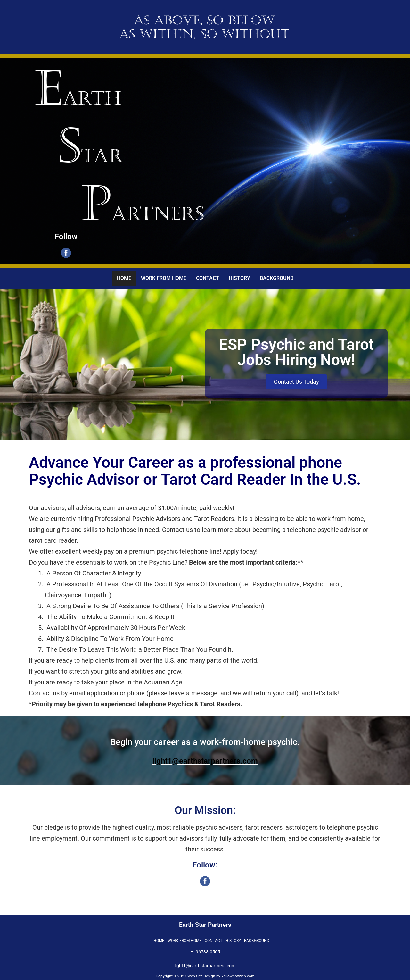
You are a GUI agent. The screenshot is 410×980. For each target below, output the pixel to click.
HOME (124, 278)
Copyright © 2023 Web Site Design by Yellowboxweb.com (205, 976)
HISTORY (239, 278)
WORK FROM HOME (164, 278)
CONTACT (208, 278)
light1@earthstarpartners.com (205, 761)
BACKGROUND (277, 278)
